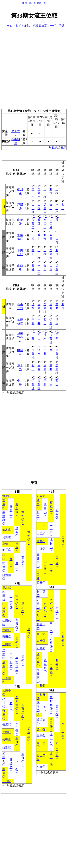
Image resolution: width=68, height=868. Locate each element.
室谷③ (17, 624)
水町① (51, 604)
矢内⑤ (17, 727)
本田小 (33, 193)
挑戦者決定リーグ (44, 26)
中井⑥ (63, 637)
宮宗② (41, 735)
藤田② (7, 637)
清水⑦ (7, 588)
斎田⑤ (57, 710)
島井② (4, 654)
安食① (4, 504)
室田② (51, 627)
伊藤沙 (39, 308)
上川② (17, 766)
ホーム (8, 26)
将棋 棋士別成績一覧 (34, 3)
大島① (38, 603)
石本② (41, 496)
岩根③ (41, 641)
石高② (41, 648)
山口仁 (41, 526)
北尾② (38, 706)
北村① (41, 541)
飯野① (7, 740)
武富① (38, 504)
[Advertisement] (34, 65)
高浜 (5, 544)
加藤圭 (39, 193)
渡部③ (7, 496)
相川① (4, 703)
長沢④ (7, 724)
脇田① (41, 583)
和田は (4, 596)
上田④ (17, 639)
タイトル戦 (22, 26)
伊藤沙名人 (20, 337)
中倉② (4, 567)
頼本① (7, 530)
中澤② (41, 549)
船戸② (7, 550)
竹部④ (7, 747)
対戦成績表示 (57, 148)
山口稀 (45, 193)
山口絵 (41, 534)
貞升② (7, 537)
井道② (11, 763)
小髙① (41, 767)
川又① (38, 516)
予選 (62, 26)
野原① (11, 707)
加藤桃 (45, 308)
